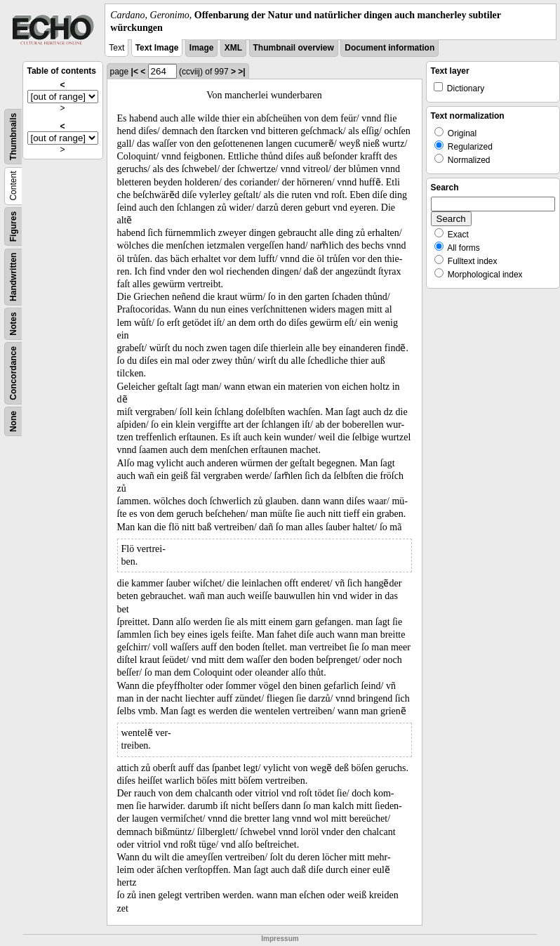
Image (202, 48)
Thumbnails (13, 137)
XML (233, 48)
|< (135, 72)
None (13, 421)
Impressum (280, 939)
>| (241, 72)
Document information (389, 48)
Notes (13, 324)
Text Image (157, 48)
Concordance (13, 373)
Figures (13, 226)
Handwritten (13, 277)
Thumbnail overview (294, 48)
